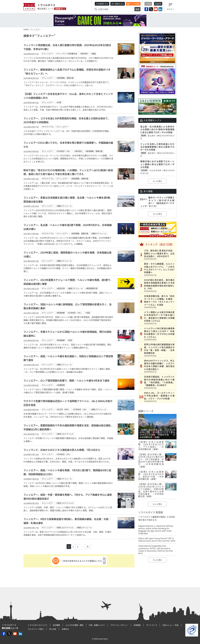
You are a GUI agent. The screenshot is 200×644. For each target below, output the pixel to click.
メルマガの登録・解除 (74, 625)
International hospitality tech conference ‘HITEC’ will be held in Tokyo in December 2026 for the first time (156, 549)
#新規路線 (61, 313)
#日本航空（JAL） (64, 151)
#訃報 (59, 102)
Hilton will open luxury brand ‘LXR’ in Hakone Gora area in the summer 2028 (157, 539)
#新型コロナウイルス (65, 434)
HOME (26, 29)
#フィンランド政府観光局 (67, 54)
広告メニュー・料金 (171, 625)
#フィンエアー (48, 54)
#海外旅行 (84, 54)
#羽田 (88, 313)
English (158, 4)
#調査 (93, 54)
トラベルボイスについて (37, 625)
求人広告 (53, 629)
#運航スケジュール (64, 206)
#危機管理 (61, 385)
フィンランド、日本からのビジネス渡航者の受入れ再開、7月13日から (62, 450)
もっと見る (157, 181)
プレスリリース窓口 (36, 629)
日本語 (148, 4)
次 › (88, 547)
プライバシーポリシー (119, 625)
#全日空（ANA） (63, 409)
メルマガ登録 (133, 4)
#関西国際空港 (92, 288)
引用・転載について (97, 625)
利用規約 (137, 625)
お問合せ (65, 629)
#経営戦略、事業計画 (65, 78)
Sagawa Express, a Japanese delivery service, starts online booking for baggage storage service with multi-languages (156, 529)
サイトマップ (152, 625)
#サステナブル (48, 127)
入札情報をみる (102, 4)
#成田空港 (61, 288)
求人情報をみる (118, 4)
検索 (137, 9)
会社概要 (56, 625)
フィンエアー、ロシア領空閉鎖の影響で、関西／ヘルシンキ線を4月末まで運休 (66, 381)
